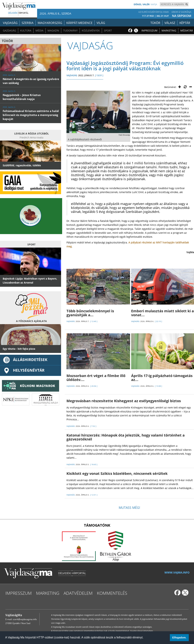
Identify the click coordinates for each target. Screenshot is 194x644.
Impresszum (149, 30)
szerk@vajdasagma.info (25, 619)
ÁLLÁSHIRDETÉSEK (25, 360)
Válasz (170, 23)
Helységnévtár (24, 370)
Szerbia (28, 23)
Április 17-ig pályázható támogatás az (162, 378)
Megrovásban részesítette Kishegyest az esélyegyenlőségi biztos (124, 401)
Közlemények (91, 30)
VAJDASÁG (72, 75)
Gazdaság (9, 30)
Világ (101, 23)
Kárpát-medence (79, 23)
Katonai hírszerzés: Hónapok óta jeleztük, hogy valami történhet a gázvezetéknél (126, 437)
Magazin (53, 30)
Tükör (155, 23)
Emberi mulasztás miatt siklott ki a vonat (162, 313)
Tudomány (70, 30)
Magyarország (50, 23)
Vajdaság (10, 23)
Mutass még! (129, 508)
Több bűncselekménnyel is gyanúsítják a (90, 313)
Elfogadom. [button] (179, 638)
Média (39, 30)
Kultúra (26, 30)
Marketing (169, 30)
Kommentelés (112, 593)
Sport (108, 30)
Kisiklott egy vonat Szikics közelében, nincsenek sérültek (117, 473)
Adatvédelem (78, 593)
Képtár (185, 23)
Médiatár (187, 30)
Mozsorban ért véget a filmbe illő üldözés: (96, 378)
